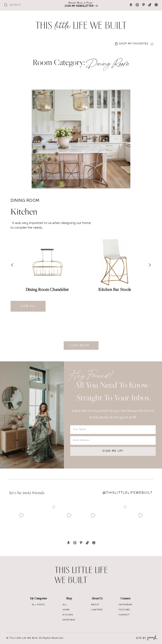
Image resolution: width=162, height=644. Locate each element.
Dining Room (25, 201)
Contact (124, 615)
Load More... (81, 346)
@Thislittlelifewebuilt (128, 493)
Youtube (124, 610)
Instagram (125, 605)
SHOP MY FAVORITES (132, 44)
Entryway (69, 620)
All (65, 605)
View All (28, 306)
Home (66, 610)
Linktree (97, 610)
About (95, 605)
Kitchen (24, 212)
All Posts (38, 605)
